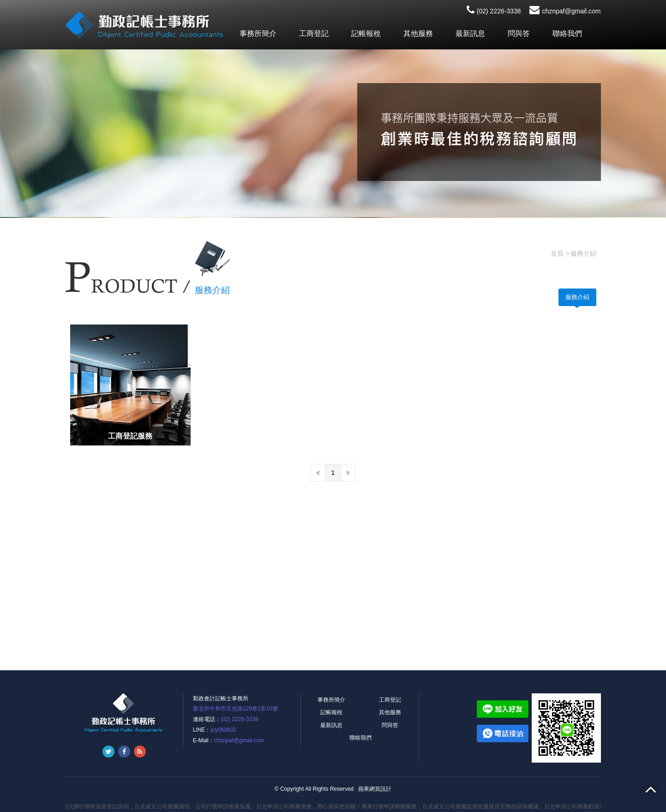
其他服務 (418, 33)
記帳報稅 (366, 33)
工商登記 (314, 33)
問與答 (519, 33)
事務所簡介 (258, 33)
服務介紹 (577, 297)
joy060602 (223, 730)
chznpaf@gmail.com (565, 11)
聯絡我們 (567, 33)
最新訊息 (470, 33)
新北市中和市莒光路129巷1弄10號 (235, 709)
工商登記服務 (130, 436)
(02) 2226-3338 (494, 11)
